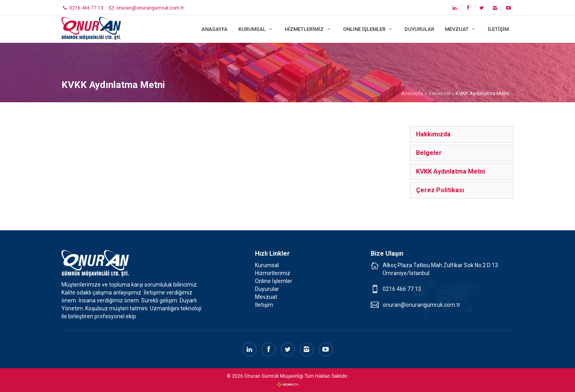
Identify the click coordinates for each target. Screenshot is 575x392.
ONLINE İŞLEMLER (368, 29)
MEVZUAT (461, 29)
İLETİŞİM (498, 29)
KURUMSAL (256, 29)
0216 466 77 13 (82, 8)
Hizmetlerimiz (273, 273)
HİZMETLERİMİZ (308, 29)
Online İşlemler (274, 281)
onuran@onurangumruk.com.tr (146, 8)
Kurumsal (439, 93)
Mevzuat (266, 297)
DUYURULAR (419, 29)
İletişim (264, 305)
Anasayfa (412, 93)
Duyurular (267, 289)
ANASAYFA (215, 29)
